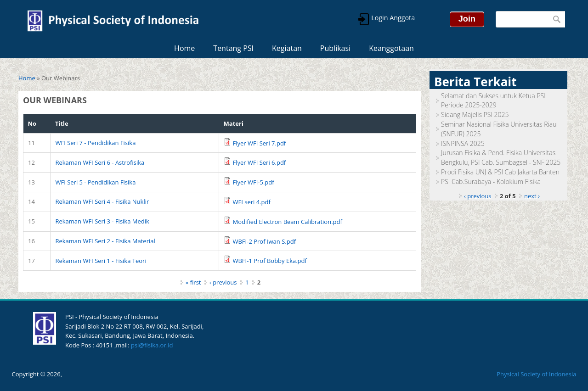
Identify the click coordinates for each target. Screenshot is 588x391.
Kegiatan (287, 48)
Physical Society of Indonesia (536, 374)
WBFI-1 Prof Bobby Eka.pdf (269, 261)
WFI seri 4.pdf (251, 202)
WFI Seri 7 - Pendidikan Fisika (95, 143)
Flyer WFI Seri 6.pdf (259, 162)
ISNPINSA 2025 (463, 143)
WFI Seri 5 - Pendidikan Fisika (95, 182)
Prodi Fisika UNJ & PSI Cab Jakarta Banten (500, 172)
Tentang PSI (233, 48)
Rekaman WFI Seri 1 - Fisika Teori (101, 261)
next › (532, 196)
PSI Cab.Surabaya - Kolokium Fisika (491, 182)
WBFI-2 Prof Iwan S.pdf (264, 241)
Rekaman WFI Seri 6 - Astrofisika (100, 162)
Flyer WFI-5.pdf (253, 182)
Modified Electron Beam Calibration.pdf (287, 222)
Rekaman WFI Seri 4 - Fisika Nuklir (102, 201)
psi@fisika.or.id (152, 345)
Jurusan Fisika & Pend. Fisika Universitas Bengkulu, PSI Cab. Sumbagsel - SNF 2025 (501, 157)
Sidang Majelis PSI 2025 (475, 115)
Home (184, 48)
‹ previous (223, 282)
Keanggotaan (391, 48)
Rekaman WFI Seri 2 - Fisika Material (105, 241)
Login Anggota (393, 18)
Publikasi (335, 48)
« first (193, 282)
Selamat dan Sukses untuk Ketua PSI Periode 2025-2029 (493, 101)
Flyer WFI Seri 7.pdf (259, 143)
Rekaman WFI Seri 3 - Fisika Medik (102, 221)
